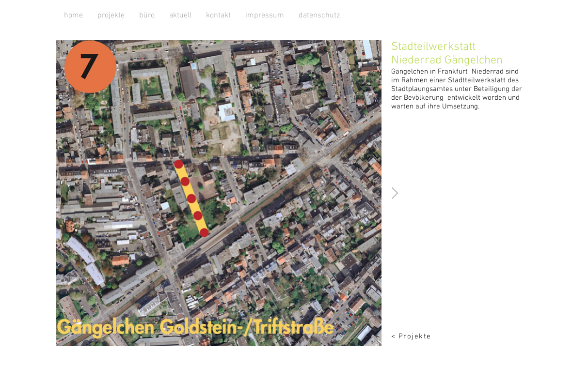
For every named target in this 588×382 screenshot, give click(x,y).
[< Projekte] (420, 336)
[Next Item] (395, 193)
